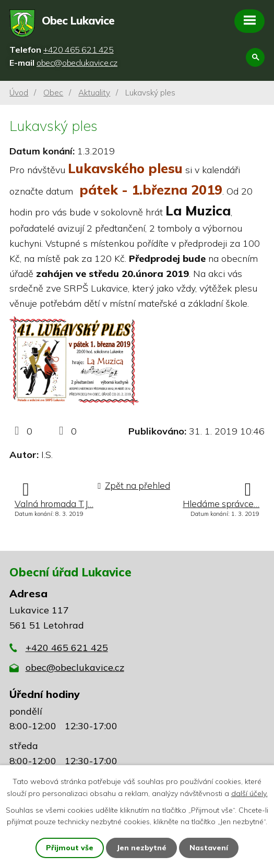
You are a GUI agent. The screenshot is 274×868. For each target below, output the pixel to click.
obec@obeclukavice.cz (75, 667)
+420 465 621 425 (67, 648)
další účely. (249, 793)
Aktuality (94, 93)
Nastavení (209, 848)
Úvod (19, 93)
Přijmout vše (70, 848)
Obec (53, 93)
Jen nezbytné (141, 848)
